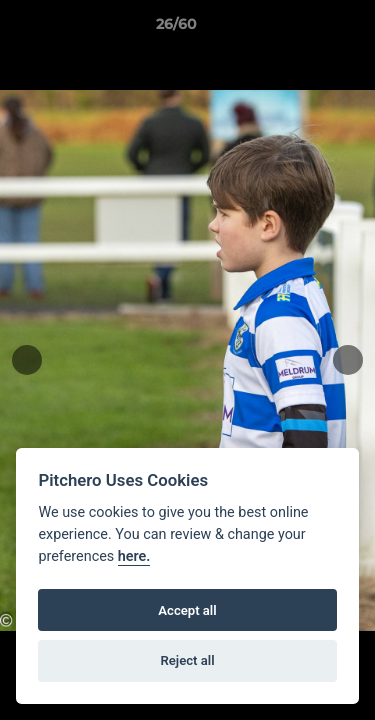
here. (134, 556)
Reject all (187, 660)
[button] (303, 29)
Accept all (187, 610)
